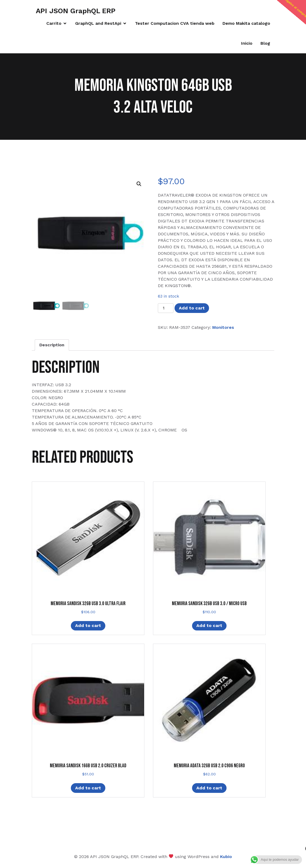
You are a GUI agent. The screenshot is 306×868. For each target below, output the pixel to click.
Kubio (226, 857)
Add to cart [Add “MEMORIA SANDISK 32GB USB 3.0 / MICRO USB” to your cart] (209, 625)
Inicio (247, 43)
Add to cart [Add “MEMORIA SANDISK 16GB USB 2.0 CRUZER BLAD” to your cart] (88, 788)
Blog (265, 43)
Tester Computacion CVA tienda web (175, 23)
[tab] (52, 345)
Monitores (223, 327)
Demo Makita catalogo (246, 23)
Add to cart (192, 308)
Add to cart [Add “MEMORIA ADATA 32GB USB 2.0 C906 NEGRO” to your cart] (209, 788)
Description (52, 345)
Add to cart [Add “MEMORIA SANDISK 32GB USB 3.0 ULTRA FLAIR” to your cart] (88, 625)
